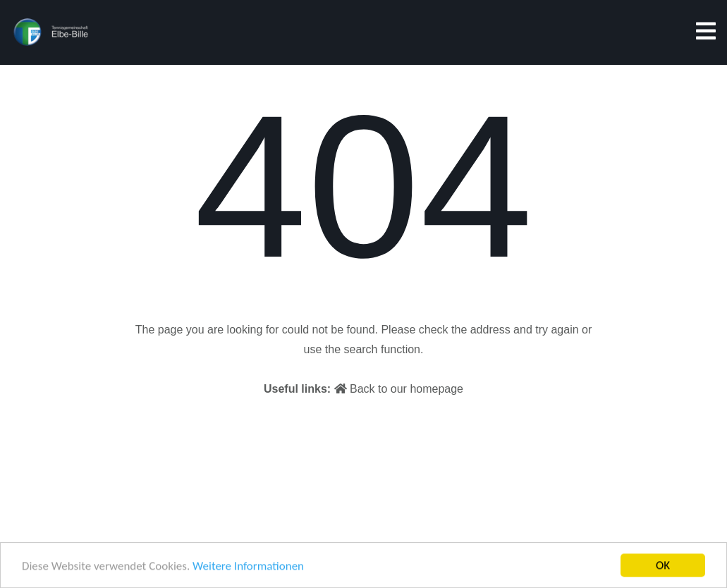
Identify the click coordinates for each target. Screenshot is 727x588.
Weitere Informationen (248, 566)
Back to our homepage (399, 389)
